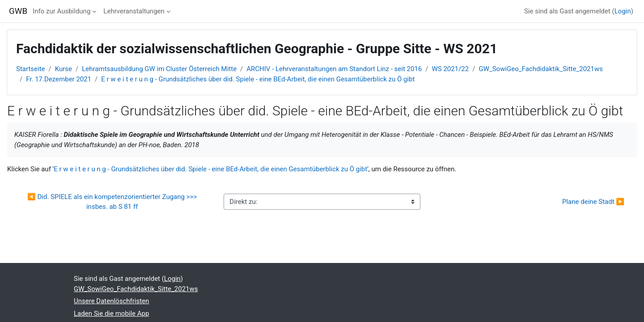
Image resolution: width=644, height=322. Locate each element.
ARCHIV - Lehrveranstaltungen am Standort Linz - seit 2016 (334, 69)
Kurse (64, 69)
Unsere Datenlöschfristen (111, 301)
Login (623, 11)
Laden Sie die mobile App (111, 314)
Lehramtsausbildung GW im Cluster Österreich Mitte (159, 69)
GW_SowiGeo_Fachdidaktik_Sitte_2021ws (541, 69)
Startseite (31, 69)
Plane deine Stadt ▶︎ (593, 202)
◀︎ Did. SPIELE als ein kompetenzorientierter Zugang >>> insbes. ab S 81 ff (113, 202)
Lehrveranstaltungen (134, 11)
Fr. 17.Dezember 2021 (59, 79)
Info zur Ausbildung (61, 11)
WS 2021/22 (451, 69)
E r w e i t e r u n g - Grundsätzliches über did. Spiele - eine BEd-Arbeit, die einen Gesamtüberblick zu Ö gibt (258, 79)
